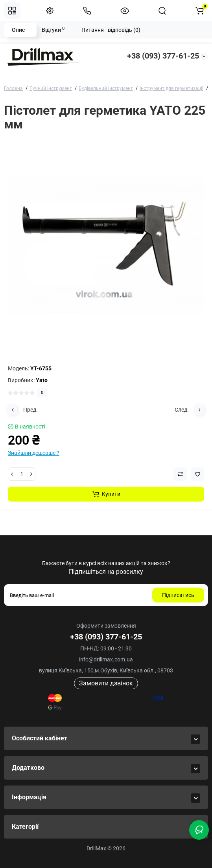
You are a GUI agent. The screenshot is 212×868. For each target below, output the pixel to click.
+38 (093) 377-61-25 (163, 56)
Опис (18, 30)
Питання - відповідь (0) (111, 30)
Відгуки (53, 29)
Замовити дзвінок (106, 683)
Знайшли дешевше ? (34, 453)
